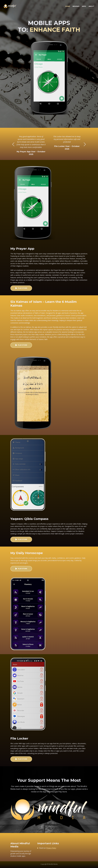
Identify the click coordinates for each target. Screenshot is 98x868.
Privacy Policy (51, 848)
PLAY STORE (23, 288)
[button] (85, 144)
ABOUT (91, 6)
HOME (68, 6)
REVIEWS (76, 6)
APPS (84, 6)
